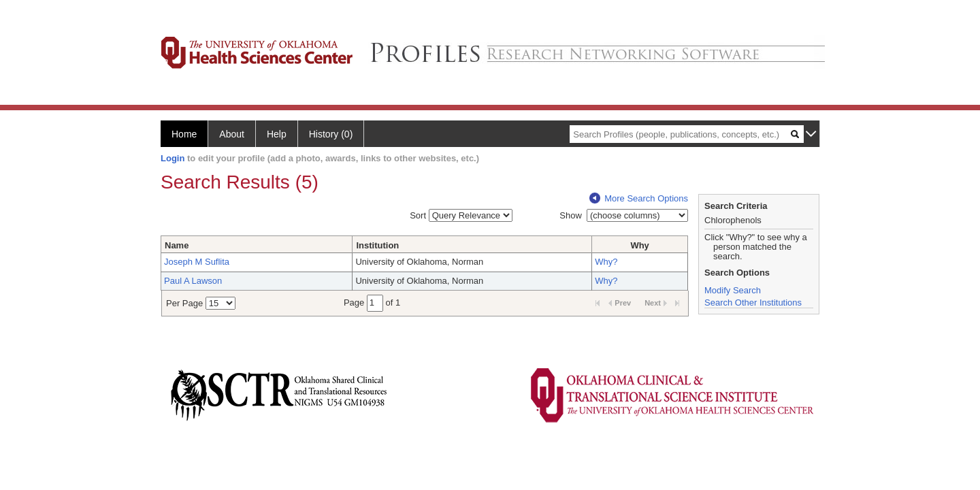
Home (184, 134)
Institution (377, 245)
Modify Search (733, 290)
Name (177, 245)
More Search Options (639, 198)
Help (277, 134)
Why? (606, 262)
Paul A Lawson (193, 281)
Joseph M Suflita (197, 262)
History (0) (331, 134)
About (232, 134)
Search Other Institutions (753, 303)
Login (173, 158)
